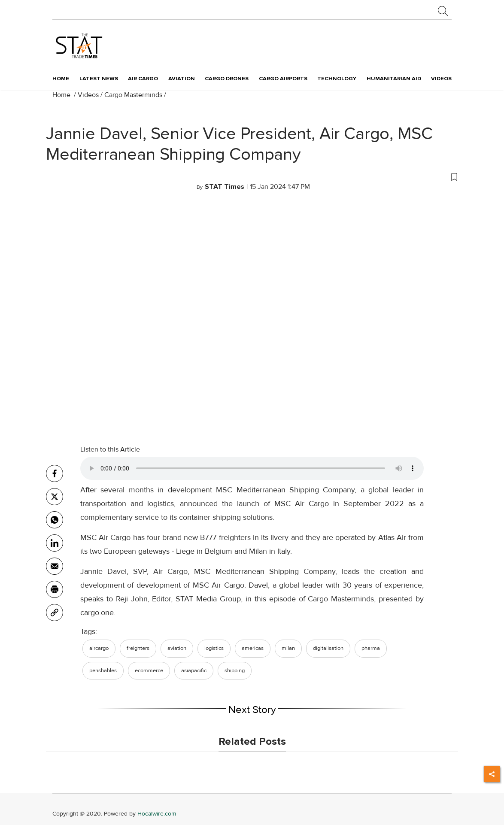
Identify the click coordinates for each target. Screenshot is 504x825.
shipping (235, 670)
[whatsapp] (55, 520)
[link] (55, 613)
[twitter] (55, 497)
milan (288, 648)
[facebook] (55, 473)
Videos (88, 95)
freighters (138, 648)
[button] (252, 176)
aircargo (99, 648)
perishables (103, 670)
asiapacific (194, 670)
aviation (177, 648)
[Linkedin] (55, 543)
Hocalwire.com (157, 814)
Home (61, 79)
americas (253, 648)
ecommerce (149, 670)
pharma (371, 648)
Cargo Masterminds (133, 95)
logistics (214, 648)
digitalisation (328, 648)
